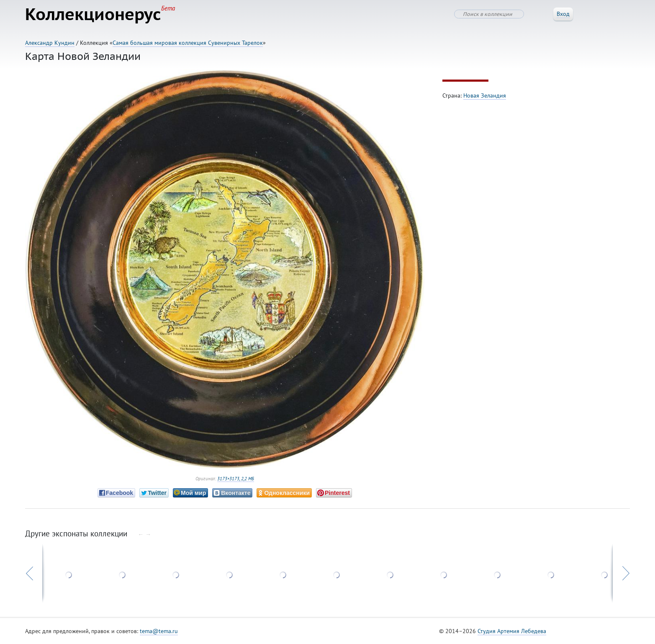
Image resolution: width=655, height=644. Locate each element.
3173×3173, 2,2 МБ (236, 479)
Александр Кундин (50, 43)
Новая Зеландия (485, 95)
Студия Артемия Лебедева (512, 631)
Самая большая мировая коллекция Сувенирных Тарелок (188, 43)
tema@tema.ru (159, 631)
